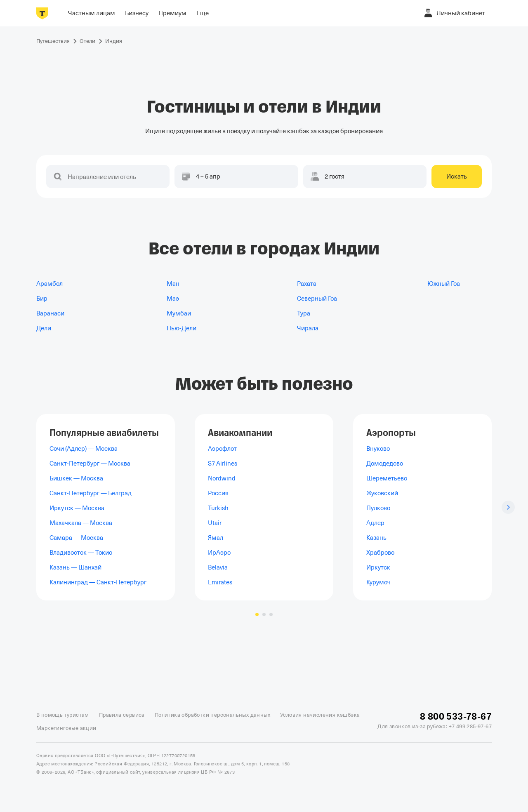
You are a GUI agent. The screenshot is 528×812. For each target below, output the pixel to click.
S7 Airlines (223, 464)
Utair (215, 523)
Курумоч (378, 582)
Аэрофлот (222, 449)
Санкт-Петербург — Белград (91, 493)
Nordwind (222, 478)
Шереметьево (387, 478)
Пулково (378, 508)
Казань (376, 538)
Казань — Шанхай (75, 567)
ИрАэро (219, 553)
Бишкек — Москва (76, 478)
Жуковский (382, 493)
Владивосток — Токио (81, 553)
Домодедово (385, 464)
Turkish (218, 508)
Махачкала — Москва (81, 523)
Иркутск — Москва (77, 508)
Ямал (216, 538)
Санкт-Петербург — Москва (90, 464)
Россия (218, 493)
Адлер (375, 523)
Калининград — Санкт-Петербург (98, 582)
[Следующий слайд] (508, 507)
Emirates (220, 582)
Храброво (380, 553)
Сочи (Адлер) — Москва (84, 449)
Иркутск (378, 567)
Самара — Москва (76, 538)
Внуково (378, 449)
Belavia (218, 567)
